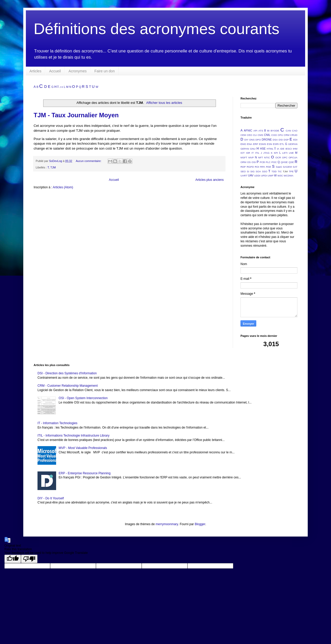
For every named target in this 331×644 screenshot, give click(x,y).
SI (248, 171)
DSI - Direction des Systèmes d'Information (67, 373)
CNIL (267, 135)
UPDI (264, 176)
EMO (243, 144)
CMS (260, 135)
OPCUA (293, 157)
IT (253, 153)
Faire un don (105, 71)
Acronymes (78, 71)
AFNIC (248, 130)
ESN (269, 144)
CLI (255, 135)
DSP (286, 140)
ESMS (263, 144)
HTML (270, 149)
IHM (295, 149)
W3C (280, 176)
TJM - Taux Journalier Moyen (76, 115)
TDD (274, 171)
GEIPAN (293, 144)
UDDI (257, 176)
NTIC (267, 157)
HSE (263, 149)
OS (249, 162)
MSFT (244, 157)
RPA (263, 167)
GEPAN (245, 149)
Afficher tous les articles (164, 103)
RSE (269, 167)
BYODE (275, 131)
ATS (261, 131)
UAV (251, 175)
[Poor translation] (29, 559)
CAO (295, 131)
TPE (291, 171)
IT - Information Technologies (57, 423)
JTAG (266, 153)
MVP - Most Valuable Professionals (83, 448)
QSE (291, 162)
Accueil (55, 71)
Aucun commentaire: (89, 161)
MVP (251, 157)
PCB (262, 162)
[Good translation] (13, 559)
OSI (254, 162)
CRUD (294, 135)
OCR (278, 157)
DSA (275, 140)
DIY (246, 140)
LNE (291, 153)
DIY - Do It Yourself (51, 498)
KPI (276, 153)
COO (274, 135)
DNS (252, 140)
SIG (253, 171)
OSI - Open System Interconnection (83, 398)
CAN (288, 131)
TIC (280, 171)
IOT (243, 153)
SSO (265, 171)
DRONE (267, 139)
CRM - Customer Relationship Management (68, 386)
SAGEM (287, 167)
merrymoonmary (167, 524)
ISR (248, 153)
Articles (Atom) (63, 187)
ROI (257, 167)
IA (278, 149)
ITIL (257, 153)
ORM (243, 162)
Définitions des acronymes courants (156, 29)
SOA (258, 171)
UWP (270, 176)
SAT (295, 167)
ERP (255, 144)
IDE (282, 149)
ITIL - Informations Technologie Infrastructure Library (73, 436)
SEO (243, 171)
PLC (268, 162)
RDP (243, 167)
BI (268, 131)
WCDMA (288, 176)
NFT (261, 157)
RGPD (250, 167)
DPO (258, 140)
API (255, 131)
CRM (287, 135)
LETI (285, 153)
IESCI (288, 149)
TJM (53, 167)
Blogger (200, 524)
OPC (285, 157)
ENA (250, 144)
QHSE (284, 162)
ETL (282, 144)
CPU (280, 135)
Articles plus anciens (210, 180)
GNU (253, 149)
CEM (243, 135)
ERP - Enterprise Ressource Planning (85, 473)
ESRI (276, 144)
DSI (281, 140)
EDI (295, 140)
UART (244, 176)
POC (274, 162)
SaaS (279, 167)
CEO (249, 135)
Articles (35, 71)
